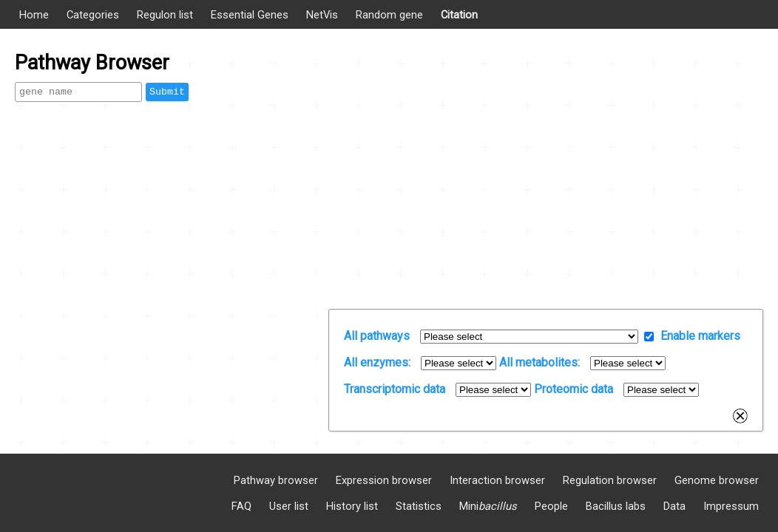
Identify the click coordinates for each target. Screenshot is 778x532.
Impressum (731, 506)
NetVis (322, 15)
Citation (459, 15)
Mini (488, 506)
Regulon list (165, 15)
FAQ (241, 506)
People (551, 506)
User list (289, 506)
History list (352, 506)
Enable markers (700, 336)
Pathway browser (276, 480)
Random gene (389, 15)
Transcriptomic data (395, 389)
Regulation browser (610, 480)
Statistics (419, 506)
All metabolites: (539, 362)
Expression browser (384, 480)
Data (674, 506)
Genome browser (717, 480)
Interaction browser (497, 480)
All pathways (377, 336)
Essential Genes (250, 15)
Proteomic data (574, 389)
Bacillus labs (616, 506)
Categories (93, 15)
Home (34, 15)
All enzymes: (377, 362)
